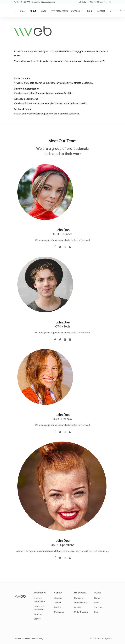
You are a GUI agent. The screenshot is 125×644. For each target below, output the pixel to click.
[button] (84, 2)
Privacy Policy (37, 639)
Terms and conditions (21, 639)
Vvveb (110, 639)
